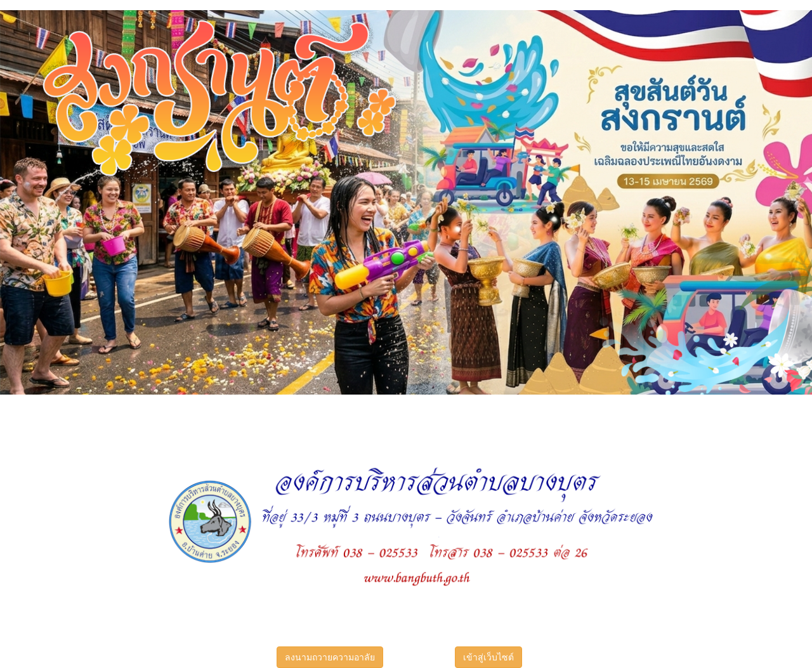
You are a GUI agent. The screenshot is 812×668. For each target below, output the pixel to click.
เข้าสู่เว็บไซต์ (488, 657)
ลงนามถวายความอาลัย (330, 657)
